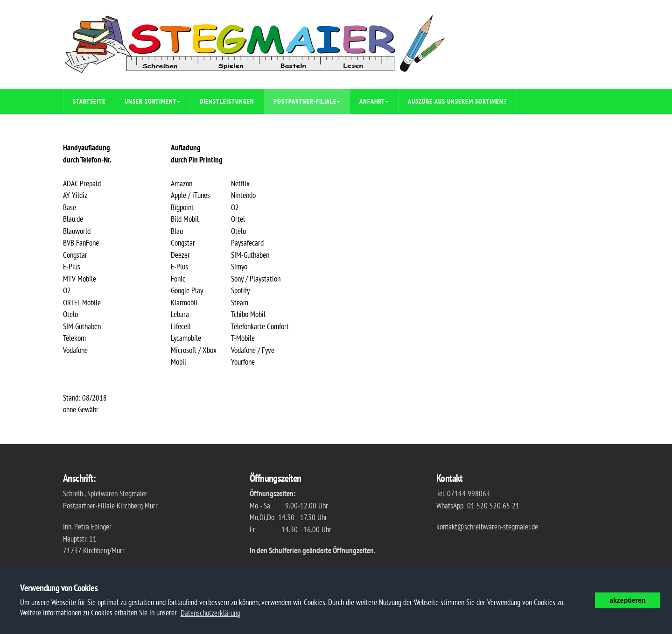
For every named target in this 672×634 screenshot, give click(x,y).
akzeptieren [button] (627, 600)
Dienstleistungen (227, 101)
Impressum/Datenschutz (111, 127)
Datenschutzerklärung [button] (210, 613)
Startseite (89, 101)
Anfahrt (374, 101)
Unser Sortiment (153, 101)
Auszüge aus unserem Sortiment (458, 101)
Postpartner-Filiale (307, 101)
